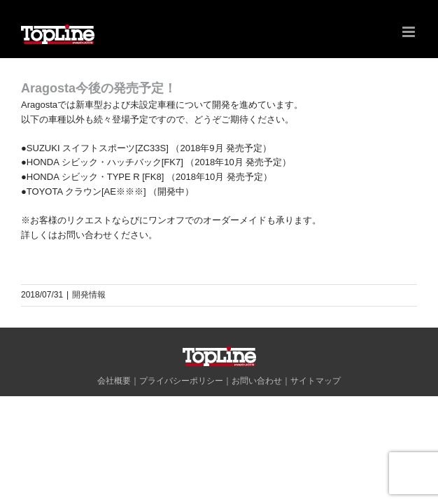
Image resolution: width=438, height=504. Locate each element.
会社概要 (114, 416)
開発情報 (89, 295)
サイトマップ (316, 416)
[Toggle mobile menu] (410, 32)
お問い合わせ (257, 416)
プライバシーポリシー (181, 416)
